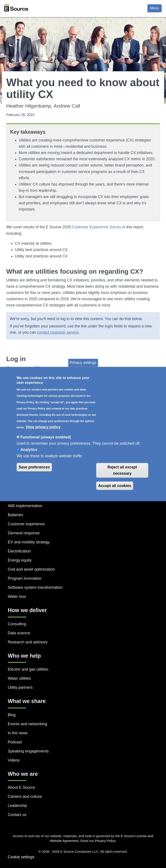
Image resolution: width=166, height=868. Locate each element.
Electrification (19, 551)
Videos (14, 760)
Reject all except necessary (122, 470)
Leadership (17, 806)
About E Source (21, 787)
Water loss (17, 597)
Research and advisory (28, 642)
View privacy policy (43, 427)
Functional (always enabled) (46, 437)
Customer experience (26, 524)
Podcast (15, 742)
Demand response (24, 533)
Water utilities (19, 678)
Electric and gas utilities (28, 669)
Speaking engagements (28, 751)
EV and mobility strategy (29, 542)
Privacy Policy (105, 841)
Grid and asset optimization (31, 569)
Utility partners (20, 687)
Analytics (29, 450)
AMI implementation (25, 506)
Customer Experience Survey (97, 227)
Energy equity (20, 560)
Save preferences (34, 467)
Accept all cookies (115, 486)
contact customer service (58, 332)
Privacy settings (83, 363)
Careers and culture (25, 797)
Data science (19, 633)
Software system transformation (35, 587)
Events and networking (27, 724)
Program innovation (25, 578)
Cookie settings (21, 857)
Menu (155, 8)
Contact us (17, 815)
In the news (18, 733)
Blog (12, 715)
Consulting (17, 624)
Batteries (15, 515)
